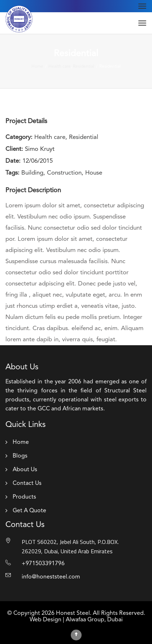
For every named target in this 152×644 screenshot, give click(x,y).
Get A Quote (29, 511)
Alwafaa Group (85, 620)
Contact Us (27, 483)
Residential (84, 137)
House (94, 173)
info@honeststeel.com (51, 577)
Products (24, 497)
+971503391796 (43, 564)
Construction (64, 173)
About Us (25, 470)
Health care (50, 137)
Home (21, 442)
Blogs (20, 456)
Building (32, 173)
